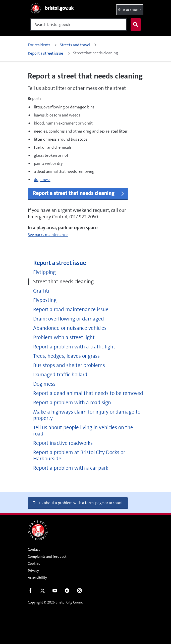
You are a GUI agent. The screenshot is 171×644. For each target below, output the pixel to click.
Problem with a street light (64, 337)
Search (135, 25)
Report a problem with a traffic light (74, 347)
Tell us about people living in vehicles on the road (83, 431)
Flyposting (45, 300)
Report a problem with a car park (71, 468)
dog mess (42, 179)
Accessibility (37, 578)
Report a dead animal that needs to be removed (88, 393)
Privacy (33, 571)
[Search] (78, 25)
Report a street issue (60, 263)
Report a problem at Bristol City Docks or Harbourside (79, 456)
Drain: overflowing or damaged (69, 319)
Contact (34, 549)
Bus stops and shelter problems (69, 365)
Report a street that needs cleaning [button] (79, 193)
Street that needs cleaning (63, 282)
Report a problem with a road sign (72, 403)
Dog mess (44, 384)
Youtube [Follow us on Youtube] (55, 592)
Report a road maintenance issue (71, 310)
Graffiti (41, 291)
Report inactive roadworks (63, 443)
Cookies (34, 563)
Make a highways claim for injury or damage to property (87, 415)
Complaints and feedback (47, 556)
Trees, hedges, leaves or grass (66, 356)
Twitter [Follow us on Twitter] (43, 592)
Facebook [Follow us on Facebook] (30, 592)
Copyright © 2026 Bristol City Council (56, 602)
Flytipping (44, 272)
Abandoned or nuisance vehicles (70, 328)
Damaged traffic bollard (60, 375)
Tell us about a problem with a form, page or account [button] (78, 503)
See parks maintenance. (48, 235)
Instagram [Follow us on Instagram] (79, 592)
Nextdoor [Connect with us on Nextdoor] (67, 592)
